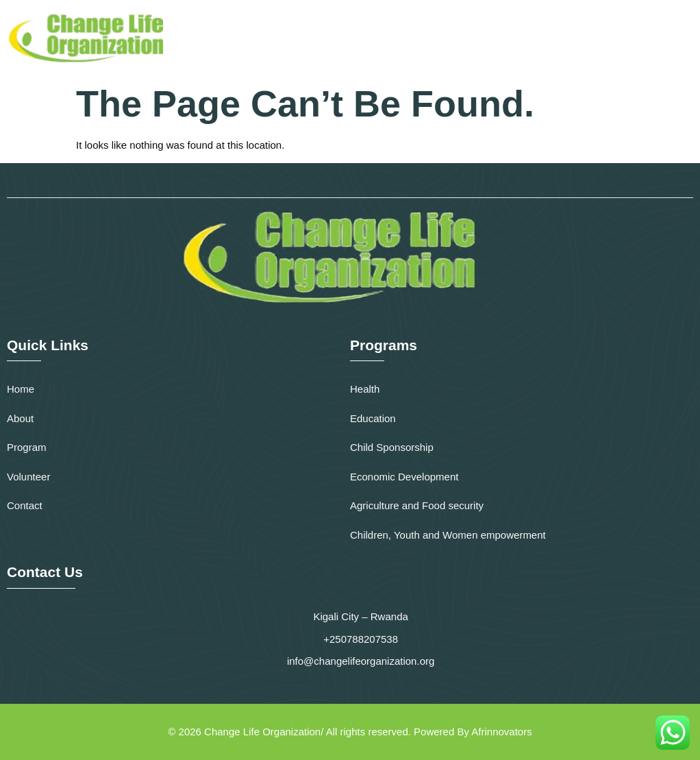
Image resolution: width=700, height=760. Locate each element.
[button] (682, 38)
